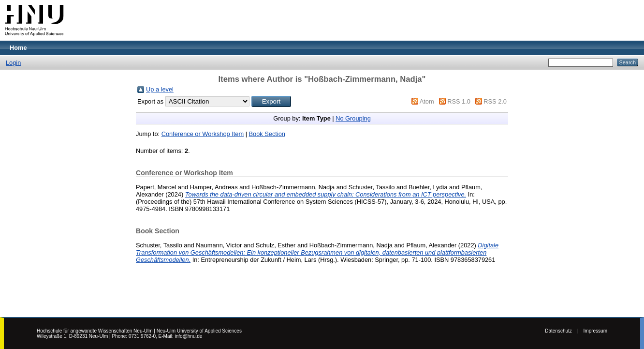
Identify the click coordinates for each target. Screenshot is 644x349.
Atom (427, 101)
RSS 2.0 (495, 101)
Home (18, 48)
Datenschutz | (562, 331)
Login (13, 63)
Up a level (160, 89)
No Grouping (353, 118)
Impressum (595, 331)
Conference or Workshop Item (203, 134)
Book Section (267, 134)
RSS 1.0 (459, 101)
